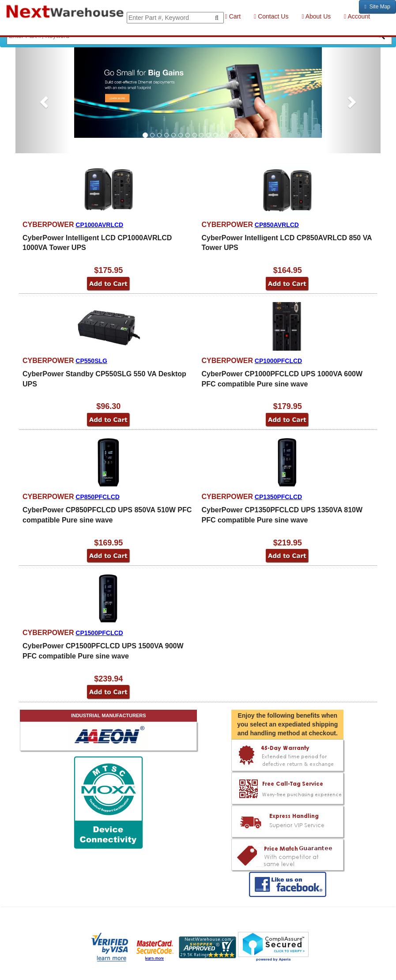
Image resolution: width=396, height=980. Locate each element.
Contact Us (271, 16)
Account (357, 16)
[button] (43, 99)
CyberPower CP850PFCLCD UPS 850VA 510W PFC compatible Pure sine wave (107, 515)
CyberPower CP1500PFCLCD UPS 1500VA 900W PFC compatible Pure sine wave (103, 651)
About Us (316, 16)
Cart (233, 16)
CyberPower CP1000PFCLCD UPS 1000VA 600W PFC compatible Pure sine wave (282, 379)
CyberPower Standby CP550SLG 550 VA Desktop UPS (104, 379)
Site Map (377, 7)
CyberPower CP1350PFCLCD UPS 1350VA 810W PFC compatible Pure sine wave (282, 515)
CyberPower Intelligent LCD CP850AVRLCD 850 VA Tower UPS (287, 243)
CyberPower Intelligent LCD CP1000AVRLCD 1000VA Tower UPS (97, 243)
